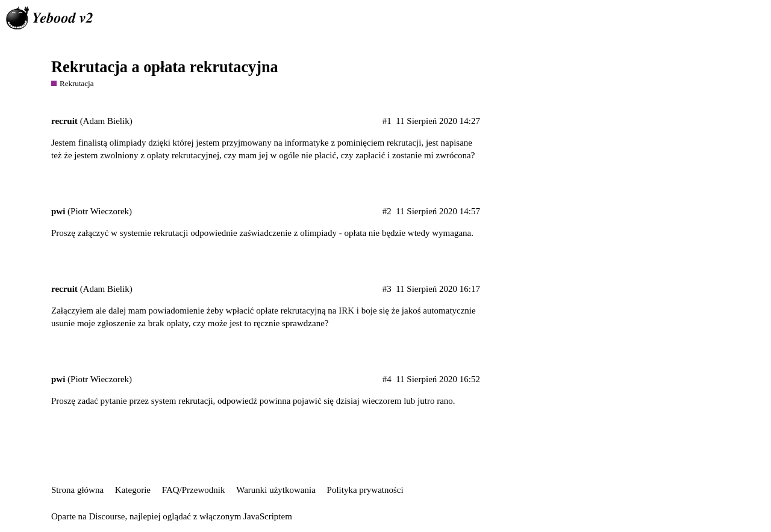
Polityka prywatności (365, 490)
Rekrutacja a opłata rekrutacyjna (165, 67)
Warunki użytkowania (276, 490)
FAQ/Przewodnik (194, 490)
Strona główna (77, 490)
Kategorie (133, 490)
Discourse (107, 516)
